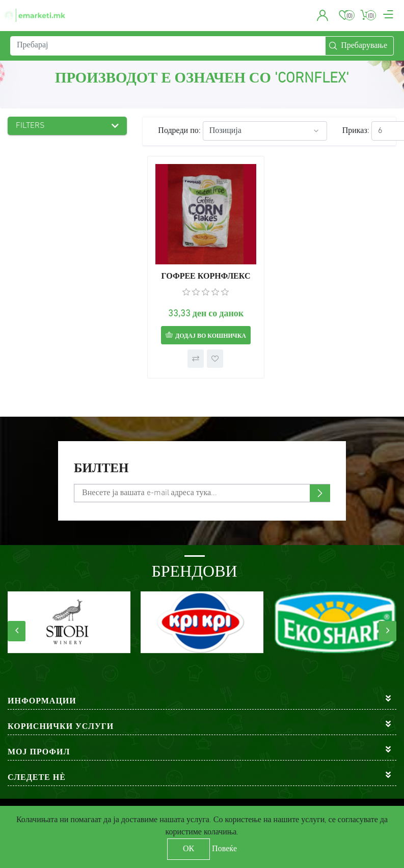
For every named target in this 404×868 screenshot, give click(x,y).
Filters (30, 126)
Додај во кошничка (211, 336)
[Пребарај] (168, 46)
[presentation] (17, 631)
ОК (188, 849)
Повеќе (224, 849)
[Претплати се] (202, 493)
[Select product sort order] (265, 131)
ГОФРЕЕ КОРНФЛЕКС (206, 277)
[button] (323, 15)
